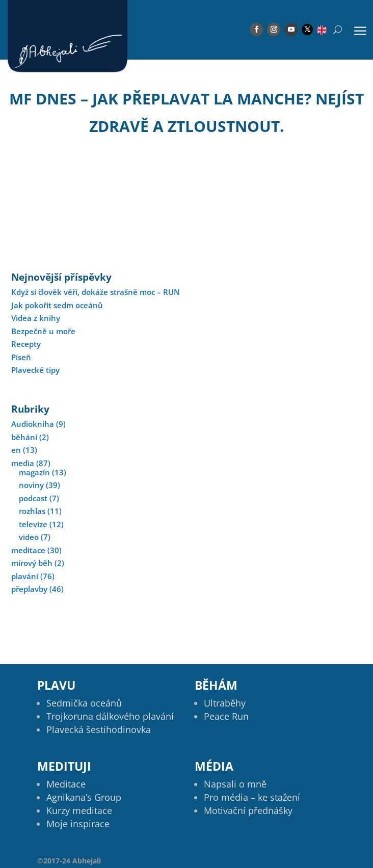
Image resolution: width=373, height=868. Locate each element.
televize (33, 524)
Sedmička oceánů (84, 703)
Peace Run (226, 716)
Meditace (66, 784)
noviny (31, 485)
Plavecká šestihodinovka (99, 729)
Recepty (26, 344)
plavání (25, 576)
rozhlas (32, 511)
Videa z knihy (36, 318)
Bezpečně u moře (43, 331)
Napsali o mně (235, 784)
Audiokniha (33, 424)
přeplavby (29, 589)
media (23, 463)
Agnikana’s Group (84, 797)
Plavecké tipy (35, 370)
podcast (33, 498)
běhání (24, 437)
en (16, 450)
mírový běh (32, 563)
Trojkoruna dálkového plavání (110, 716)
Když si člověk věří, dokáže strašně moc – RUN (96, 292)
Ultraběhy (225, 703)
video (29, 537)
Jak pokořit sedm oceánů (57, 305)
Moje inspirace (78, 824)
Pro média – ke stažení (252, 797)
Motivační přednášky (248, 810)
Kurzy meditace (79, 810)
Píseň (21, 357)
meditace (28, 550)
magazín (34, 472)
